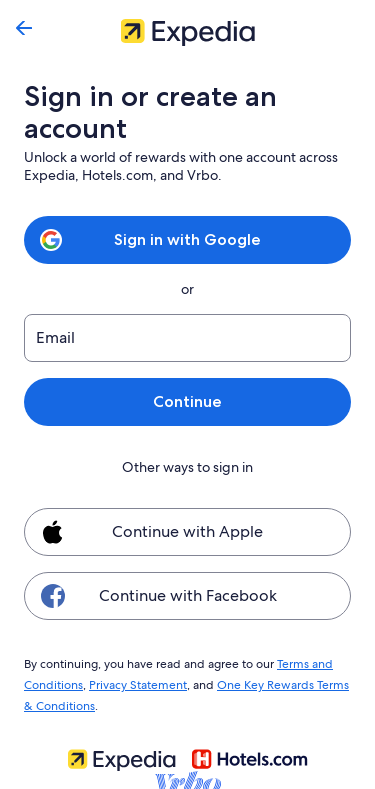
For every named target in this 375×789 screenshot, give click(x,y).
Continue (187, 401)
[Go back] (24, 28)
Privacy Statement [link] (135, 682)
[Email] (187, 338)
